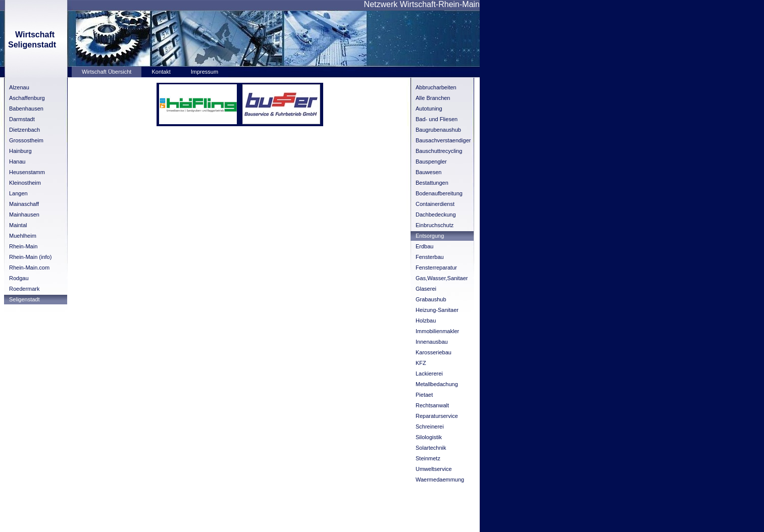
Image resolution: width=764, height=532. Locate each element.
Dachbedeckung (436, 215)
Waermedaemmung (440, 480)
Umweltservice (434, 469)
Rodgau (19, 278)
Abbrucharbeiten (436, 87)
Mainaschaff (24, 204)
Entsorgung (430, 236)
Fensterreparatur (436, 268)
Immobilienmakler (437, 331)
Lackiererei (429, 374)
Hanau (17, 162)
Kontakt (161, 72)
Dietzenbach (24, 130)
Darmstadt (22, 119)
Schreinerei (430, 427)
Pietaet (424, 395)
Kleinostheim (25, 183)
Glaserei (426, 289)
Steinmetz (428, 458)
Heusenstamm (27, 172)
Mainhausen (24, 215)
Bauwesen (428, 172)
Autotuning (429, 109)
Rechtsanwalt (432, 405)
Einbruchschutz (435, 225)
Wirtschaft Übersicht (107, 72)
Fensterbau (430, 257)
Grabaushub (431, 299)
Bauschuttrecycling (439, 151)
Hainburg (20, 151)
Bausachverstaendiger (443, 140)
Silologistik (429, 437)
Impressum (205, 72)
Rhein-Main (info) (30, 257)
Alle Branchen (433, 98)
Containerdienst (435, 204)
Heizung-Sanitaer (437, 310)
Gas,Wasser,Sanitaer (442, 278)
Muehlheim (23, 236)
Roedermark (24, 289)
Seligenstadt (24, 299)
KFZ (421, 363)
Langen (18, 193)
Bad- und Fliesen (437, 119)
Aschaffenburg (27, 98)
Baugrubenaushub (438, 130)
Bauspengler (431, 162)
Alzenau (19, 87)
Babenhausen (26, 109)
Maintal (18, 225)
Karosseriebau (434, 352)
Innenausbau (432, 342)
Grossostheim (26, 140)
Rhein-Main (23, 246)
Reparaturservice (437, 416)
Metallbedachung (437, 384)
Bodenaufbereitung (439, 193)
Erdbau (424, 246)
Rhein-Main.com (29, 268)
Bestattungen (432, 183)
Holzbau (426, 321)
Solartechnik (431, 448)
